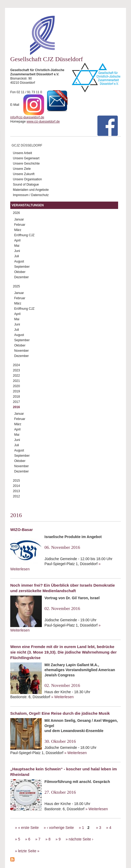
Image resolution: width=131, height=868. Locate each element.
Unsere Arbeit (22, 153)
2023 (16, 370)
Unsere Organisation (27, 179)
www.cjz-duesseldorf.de (43, 122)
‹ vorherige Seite (60, 828)
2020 (16, 386)
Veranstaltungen (28, 205)
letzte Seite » (29, 851)
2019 (16, 391)
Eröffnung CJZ (24, 235)
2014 (16, 486)
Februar (20, 225)
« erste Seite (29, 828)
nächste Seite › (81, 839)
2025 (16, 286)
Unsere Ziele (22, 169)
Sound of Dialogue (26, 185)
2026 (16, 213)
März (18, 230)
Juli (17, 256)
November (21, 351)
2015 (16, 481)
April (17, 240)
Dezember (21, 277)
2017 (16, 402)
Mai (17, 246)
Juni (17, 251)
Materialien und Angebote (31, 190)
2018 (16, 397)
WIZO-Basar (22, 530)
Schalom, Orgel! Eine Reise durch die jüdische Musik (60, 713)
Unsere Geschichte (26, 164)
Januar (19, 219)
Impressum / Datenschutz (31, 195)
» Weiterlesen (62, 697)
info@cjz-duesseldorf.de (27, 117)
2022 (16, 376)
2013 (16, 491)
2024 (16, 365)
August (19, 261)
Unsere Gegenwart (26, 158)
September (22, 267)
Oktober (20, 272)
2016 (16, 407)
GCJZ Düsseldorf (27, 145)
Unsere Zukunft (24, 174)
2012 (16, 496)
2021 (16, 381)
